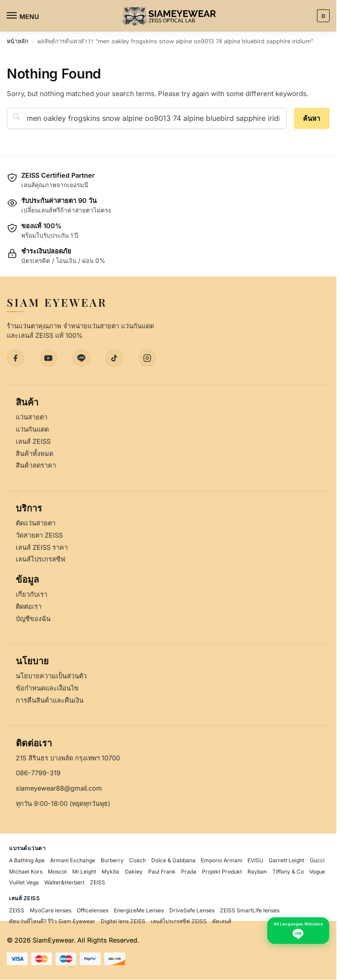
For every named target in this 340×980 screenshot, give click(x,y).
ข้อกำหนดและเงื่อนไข (47, 688)
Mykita (110, 872)
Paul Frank (162, 872)
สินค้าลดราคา (36, 465)
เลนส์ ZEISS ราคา (42, 547)
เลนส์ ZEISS (33, 441)
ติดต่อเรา (29, 606)
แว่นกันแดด (32, 429)
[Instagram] (147, 358)
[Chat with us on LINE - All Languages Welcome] (298, 931)
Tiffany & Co (288, 872)
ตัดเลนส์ (222, 921)
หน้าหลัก (18, 41)
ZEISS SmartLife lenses (250, 910)
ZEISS (98, 882)
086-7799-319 (38, 773)
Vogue (317, 872)
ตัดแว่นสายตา (36, 523)
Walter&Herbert (64, 882)
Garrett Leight (286, 860)
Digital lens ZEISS (123, 921)
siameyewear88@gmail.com (59, 788)
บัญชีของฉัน (33, 619)
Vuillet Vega (24, 882)
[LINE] (81, 358)
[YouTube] (48, 358)
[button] (322, 16)
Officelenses (93, 910)
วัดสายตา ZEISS (39, 535)
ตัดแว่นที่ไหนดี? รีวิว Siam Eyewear (52, 921)
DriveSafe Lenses (192, 910)
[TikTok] (114, 358)
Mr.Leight (84, 872)
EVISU (255, 860)
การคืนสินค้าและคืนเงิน (50, 700)
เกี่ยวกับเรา (32, 594)
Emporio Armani (221, 860)
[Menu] (20, 16)
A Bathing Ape (27, 860)
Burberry (112, 860)
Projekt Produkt (222, 872)
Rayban (257, 872)
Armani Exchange (73, 860)
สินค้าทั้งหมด (35, 453)
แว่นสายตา (32, 417)
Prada (189, 872)
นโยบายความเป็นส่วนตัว (51, 676)
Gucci (317, 860)
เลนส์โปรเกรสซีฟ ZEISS (179, 921)
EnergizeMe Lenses (139, 910)
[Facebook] (15, 358)
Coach (137, 860)
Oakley (134, 872)
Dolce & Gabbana (173, 860)
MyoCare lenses (51, 910)
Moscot (57, 872)
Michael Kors (26, 872)
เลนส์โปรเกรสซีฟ (40, 559)
